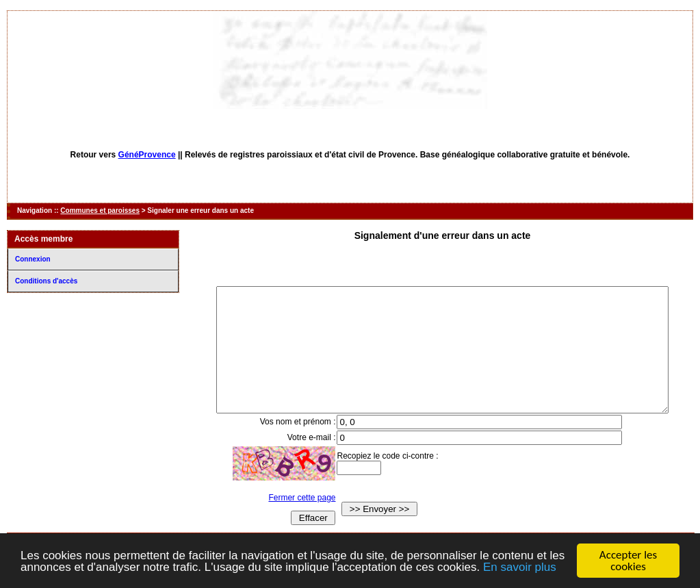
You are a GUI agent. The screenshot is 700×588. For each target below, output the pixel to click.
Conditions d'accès (46, 281)
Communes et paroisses (100, 210)
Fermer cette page (293, 522)
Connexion (33, 259)
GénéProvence (147, 155)
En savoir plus (520, 567)
